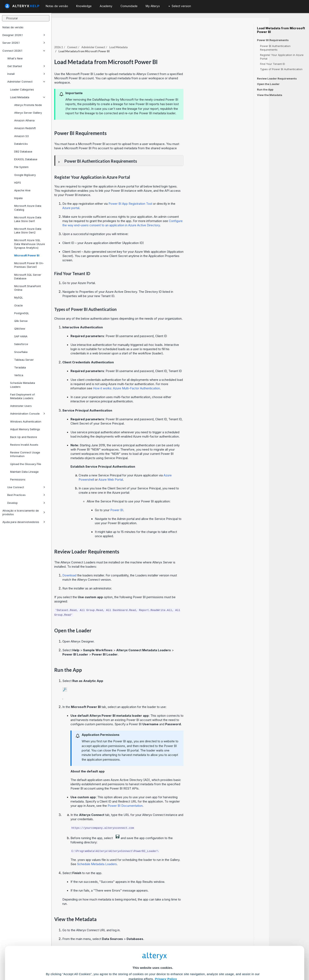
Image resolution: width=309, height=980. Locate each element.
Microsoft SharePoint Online (28, 288)
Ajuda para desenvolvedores (24, 522)
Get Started (26, 66)
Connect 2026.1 (24, 51)
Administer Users (21, 406)
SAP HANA (21, 336)
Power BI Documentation (165, 797)
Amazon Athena (24, 120)
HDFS (18, 183)
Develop (26, 503)
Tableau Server (24, 360)
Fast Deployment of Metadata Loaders (22, 396)
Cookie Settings (153, 950)
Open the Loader (268, 84)
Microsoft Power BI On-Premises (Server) (29, 265)
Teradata (20, 367)
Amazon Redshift (25, 128)
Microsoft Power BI (27, 255)
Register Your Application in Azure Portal (282, 57)
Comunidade (129, 6)
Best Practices (26, 495)
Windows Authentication (26, 421)
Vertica (19, 375)
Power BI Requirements (273, 40)
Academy (106, 6)
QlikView (20, 329)
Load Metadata (28, 97)
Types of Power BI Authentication (281, 69)
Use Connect (26, 487)
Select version (180, 6)
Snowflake (21, 352)
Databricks (21, 144)
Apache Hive (22, 190)
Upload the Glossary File (26, 464)
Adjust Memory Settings (25, 429)
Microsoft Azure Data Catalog (28, 208)
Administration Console (28, 414)
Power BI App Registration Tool (171, 195)
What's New (15, 58)
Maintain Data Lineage (24, 472)
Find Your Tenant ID (273, 64)
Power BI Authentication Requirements (275, 48)
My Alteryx (153, 6)
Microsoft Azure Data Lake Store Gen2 (28, 231)
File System (21, 167)
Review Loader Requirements (277, 78)
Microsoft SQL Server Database (28, 277)
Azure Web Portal (151, 471)
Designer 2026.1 (24, 35)
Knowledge (84, 6)
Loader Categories (22, 89)
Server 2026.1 (24, 43)
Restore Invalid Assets (24, 445)
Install (26, 74)
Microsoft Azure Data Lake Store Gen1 (28, 219)
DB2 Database (23, 151)
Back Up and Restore (24, 437)
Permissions (18, 479)
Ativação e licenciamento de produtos (24, 512)
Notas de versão (13, 27)
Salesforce (21, 344)
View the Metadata (270, 95)
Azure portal (111, 199)
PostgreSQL (22, 313)
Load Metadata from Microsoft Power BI (281, 30)
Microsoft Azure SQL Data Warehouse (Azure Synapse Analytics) (30, 244)
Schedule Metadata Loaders (23, 385)
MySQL (19, 297)
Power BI (157, 501)
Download (110, 567)
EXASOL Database (26, 159)
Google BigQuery (25, 175)
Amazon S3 (21, 136)
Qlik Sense (21, 321)
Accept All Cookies (124, 962)
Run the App (265, 89)
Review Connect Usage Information (25, 454)
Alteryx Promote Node (28, 105)
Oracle (18, 305)
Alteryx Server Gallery (28, 113)
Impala (18, 198)
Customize (185, 962)
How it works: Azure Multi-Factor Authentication (167, 379)
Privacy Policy (166, 939)
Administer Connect (26, 82)
